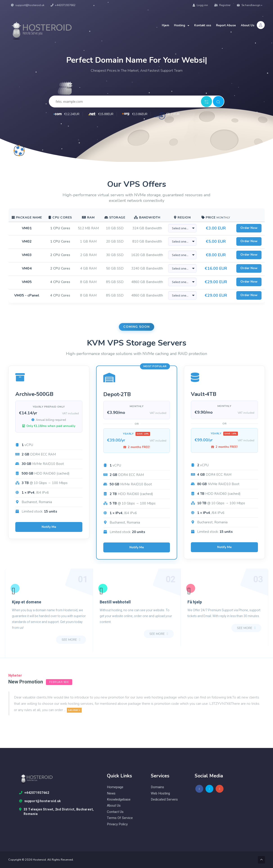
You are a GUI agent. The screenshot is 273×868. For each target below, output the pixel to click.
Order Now (249, 228)
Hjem (165, 25)
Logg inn (200, 5)
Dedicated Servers (164, 800)
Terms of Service (120, 818)
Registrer (222, 5)
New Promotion (26, 682)
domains (157, 787)
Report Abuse (226, 25)
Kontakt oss (203, 25)
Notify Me (49, 527)
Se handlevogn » (249, 5)
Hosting (182, 25)
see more (71, 640)
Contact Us (115, 812)
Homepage (115, 787)
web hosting (160, 793)
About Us (248, 25)
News (111, 793)
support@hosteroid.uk (28, 5)
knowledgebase (119, 800)
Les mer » (74, 710)
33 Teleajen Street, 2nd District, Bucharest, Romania (56, 812)
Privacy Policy (117, 824)
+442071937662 (63, 5)
